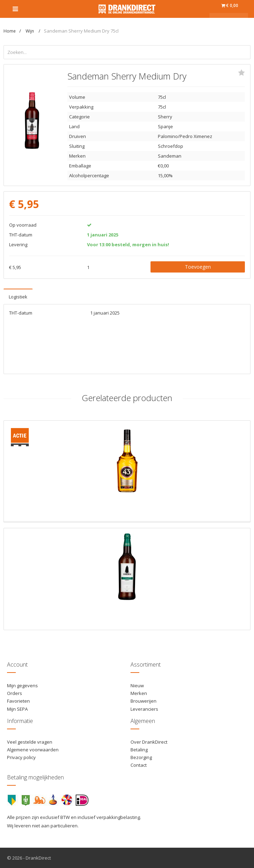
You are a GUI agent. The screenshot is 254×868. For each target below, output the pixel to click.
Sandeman (170, 156)
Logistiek (18, 297)
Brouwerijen (143, 701)
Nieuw (137, 686)
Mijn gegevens (22, 686)
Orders (15, 693)
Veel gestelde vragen (30, 742)
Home (10, 31)
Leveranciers (144, 709)
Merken (139, 693)
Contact (139, 765)
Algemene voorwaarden (33, 750)
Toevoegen (198, 267)
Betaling (139, 750)
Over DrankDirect (149, 742)
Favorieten (18, 701)
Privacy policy (21, 757)
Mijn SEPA (17, 709)
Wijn (30, 31)
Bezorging (141, 757)
